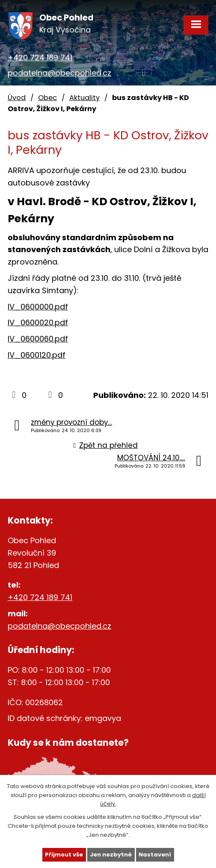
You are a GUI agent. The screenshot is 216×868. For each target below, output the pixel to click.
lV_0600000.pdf (38, 307)
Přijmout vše (64, 855)
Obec (47, 98)
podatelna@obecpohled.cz (59, 73)
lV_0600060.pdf (38, 339)
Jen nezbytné (111, 855)
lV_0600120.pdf (37, 355)
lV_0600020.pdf (38, 322)
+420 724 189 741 (40, 57)
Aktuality (84, 98)
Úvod (17, 98)
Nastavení (155, 855)
